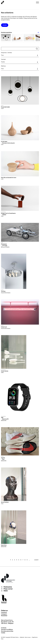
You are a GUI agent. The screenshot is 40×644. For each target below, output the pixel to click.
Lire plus (5, 25)
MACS (6, 591)
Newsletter (4, 616)
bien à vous (28, 637)
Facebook (4, 612)
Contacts (4, 628)
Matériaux (3, 66)
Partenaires (8, 587)
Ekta (2, 639)
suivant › (37, 560)
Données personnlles (7, 631)
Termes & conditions (7, 629)
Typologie (3, 59)
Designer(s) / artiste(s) (6, 53)
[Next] (37, 33)
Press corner (8, 589)
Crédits (3, 633)
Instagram (4, 614)
